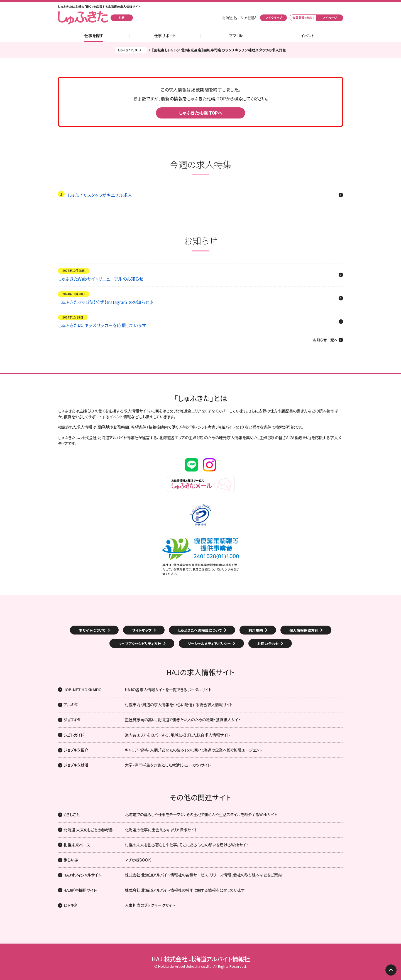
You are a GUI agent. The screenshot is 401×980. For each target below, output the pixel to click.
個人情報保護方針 (304, 630)
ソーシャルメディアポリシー (209, 644)
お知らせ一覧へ (325, 340)
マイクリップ (274, 18)
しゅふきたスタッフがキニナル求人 (100, 195)
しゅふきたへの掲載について (200, 630)
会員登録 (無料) (303, 18)
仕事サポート (165, 36)
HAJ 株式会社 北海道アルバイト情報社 (201, 959)
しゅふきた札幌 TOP (131, 50)
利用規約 (256, 630)
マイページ (330, 18)
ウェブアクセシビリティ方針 (140, 644)
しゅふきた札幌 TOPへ (200, 113)
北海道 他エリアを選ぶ (240, 18)
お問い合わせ (268, 644)
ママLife (236, 36)
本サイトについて (92, 630)
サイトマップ (142, 630)
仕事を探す (94, 36)
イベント (308, 36)
